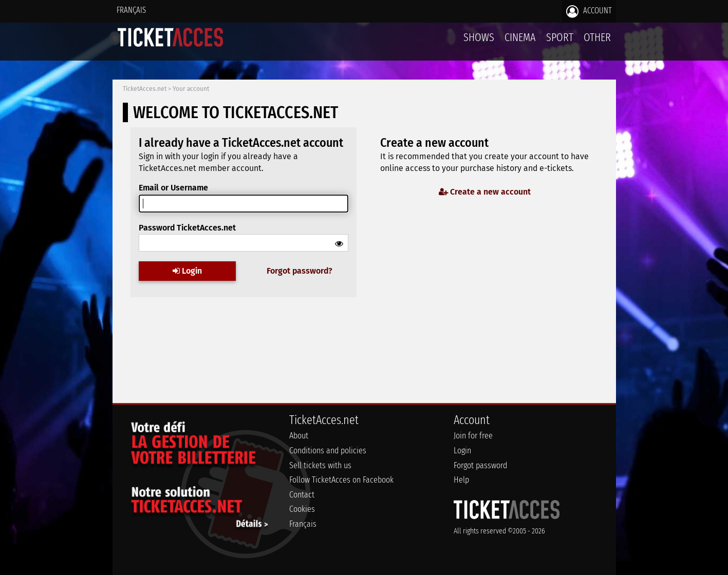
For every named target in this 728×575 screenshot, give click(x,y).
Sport (560, 37)
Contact (302, 495)
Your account (191, 89)
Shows (479, 37)
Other (597, 37)
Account (589, 11)
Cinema (520, 37)
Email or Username (173, 188)
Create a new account (485, 192)
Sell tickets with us (320, 465)
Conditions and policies (328, 451)
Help (461, 480)
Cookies (302, 509)
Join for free (473, 436)
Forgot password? (300, 271)
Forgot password (480, 465)
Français (131, 10)
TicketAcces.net (145, 89)
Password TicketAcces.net (187, 228)
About (299, 436)
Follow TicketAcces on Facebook (341, 480)
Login (187, 271)
